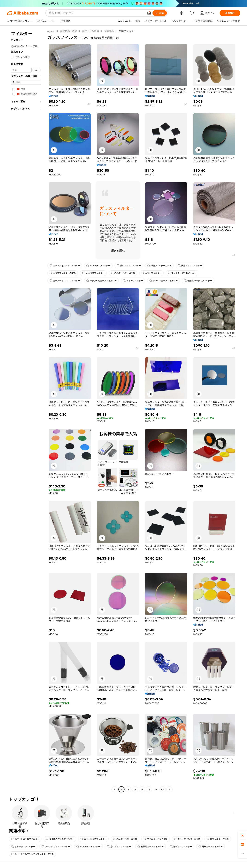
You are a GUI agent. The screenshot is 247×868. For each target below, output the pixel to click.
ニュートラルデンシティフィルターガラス (32, 854)
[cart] (193, 14)
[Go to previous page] (115, 789)
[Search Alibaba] (97, 13)
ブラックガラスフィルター (56, 847)
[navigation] (26, 411)
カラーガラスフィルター (93, 839)
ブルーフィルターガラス (187, 839)
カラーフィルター (151, 273)
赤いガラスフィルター (98, 266)
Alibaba (51, 31)
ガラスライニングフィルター (65, 281)
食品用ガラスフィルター (150, 847)
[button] (149, 13)
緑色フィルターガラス (159, 266)
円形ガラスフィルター (190, 266)
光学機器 (109, 31)
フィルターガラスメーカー (182, 273)
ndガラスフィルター (93, 273)
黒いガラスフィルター (129, 266)
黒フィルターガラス (218, 839)
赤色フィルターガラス (123, 273)
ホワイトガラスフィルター (163, 281)
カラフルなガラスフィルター (65, 266)
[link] (243, 835)
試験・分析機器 (91, 31)
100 (163, 789)
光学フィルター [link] (127, 31)
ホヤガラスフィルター (23, 847)
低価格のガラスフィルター (198, 281)
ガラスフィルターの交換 (63, 273)
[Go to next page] (169, 789)
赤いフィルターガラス (125, 839)
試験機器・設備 (69, 31)
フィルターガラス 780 (156, 839)
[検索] (160, 13)
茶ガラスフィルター (181, 847)
